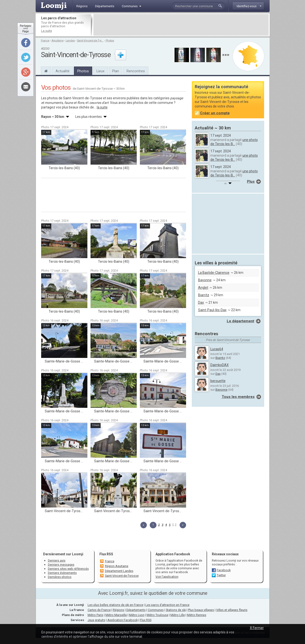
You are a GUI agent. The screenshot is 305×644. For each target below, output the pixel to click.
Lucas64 (217, 349)
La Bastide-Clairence (214, 273)
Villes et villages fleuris (232, 610)
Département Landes (119, 571)
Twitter (221, 575)
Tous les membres (238, 397)
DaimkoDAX (220, 365)
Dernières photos (60, 577)
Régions (119, 610)
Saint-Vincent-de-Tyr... (90, 41)
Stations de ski (176, 610)
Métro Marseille (116, 615)
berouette (218, 381)
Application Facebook (123, 620)
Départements (136, 610)
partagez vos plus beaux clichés (65, 107)
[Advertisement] (181, 25)
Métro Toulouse (157, 615)
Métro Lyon (137, 615)
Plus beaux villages (201, 610)
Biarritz (204, 295)
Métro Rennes (197, 615)
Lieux (101, 71)
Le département (240, 321)
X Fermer (257, 628)
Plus (251, 181)
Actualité (63, 71)
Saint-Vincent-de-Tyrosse (122, 576)
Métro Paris (95, 615)
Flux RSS (106, 554)
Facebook (224, 570)
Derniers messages (61, 565)
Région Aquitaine (117, 566)
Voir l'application (167, 577)
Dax (201, 302)
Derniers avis (57, 560)
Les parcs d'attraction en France (167, 605)
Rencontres (136, 71)
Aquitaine (58, 41)
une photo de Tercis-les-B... (234, 142)
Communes (156, 610)
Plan (116, 71)
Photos (110, 41)
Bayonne (205, 280)
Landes (70, 41)
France (45, 41)
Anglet (203, 288)
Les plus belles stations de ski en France (115, 605)
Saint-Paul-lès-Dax (212, 310)
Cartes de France (99, 610)
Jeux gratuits (96, 620)
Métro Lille (178, 615)
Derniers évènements (62, 573)
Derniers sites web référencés (68, 569)
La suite (47, 31)
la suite (102, 107)
